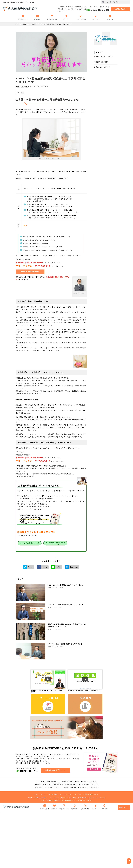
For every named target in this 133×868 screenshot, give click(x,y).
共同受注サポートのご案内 (88, 787)
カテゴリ (99, 52)
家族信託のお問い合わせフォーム (30, 263)
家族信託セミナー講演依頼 (45, 787)
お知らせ (74, 784)
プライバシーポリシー (76, 794)
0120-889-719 (42, 266)
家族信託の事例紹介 (101, 62)
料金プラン (84, 781)
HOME (17, 24)
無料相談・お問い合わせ (43, 784)
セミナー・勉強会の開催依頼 (66, 787)
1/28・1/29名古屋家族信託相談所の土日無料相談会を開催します (55, 24)
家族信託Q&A (64, 806)
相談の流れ (75, 781)
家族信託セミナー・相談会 (29, 24)
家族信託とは (52, 781)
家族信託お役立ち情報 (62, 784)
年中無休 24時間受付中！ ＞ (55, 770)
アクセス (93, 781)
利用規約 (86, 794)
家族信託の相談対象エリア (88, 784)
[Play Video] (48, 679)
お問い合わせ (121, 9)
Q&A (68, 781)
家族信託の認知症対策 (23, 86)
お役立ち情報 (85, 806)
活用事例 (62, 781)
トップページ (41, 781)
